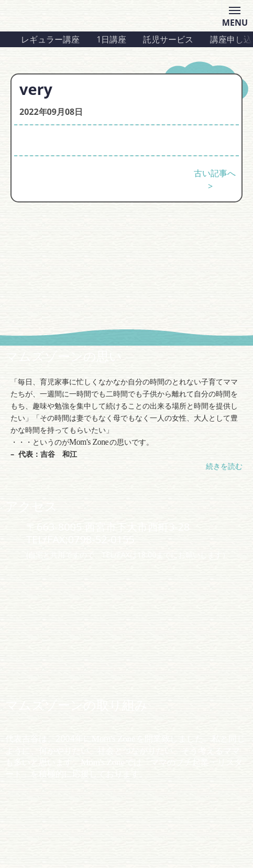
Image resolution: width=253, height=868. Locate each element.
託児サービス (168, 39)
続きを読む (224, 466)
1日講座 (111, 39)
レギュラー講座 (50, 39)
